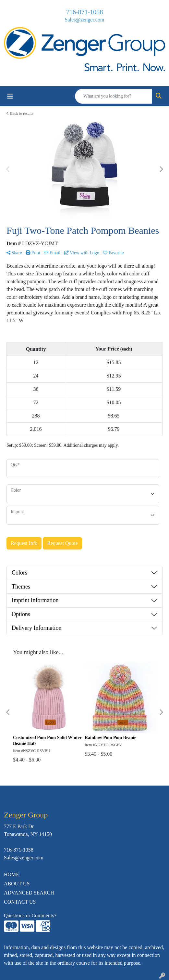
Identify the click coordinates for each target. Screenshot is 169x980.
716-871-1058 (84, 12)
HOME (12, 874)
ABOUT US (17, 884)
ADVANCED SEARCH (29, 893)
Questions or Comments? (30, 915)
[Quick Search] (114, 96)
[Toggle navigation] (10, 96)
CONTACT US (20, 902)
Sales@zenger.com (85, 20)
